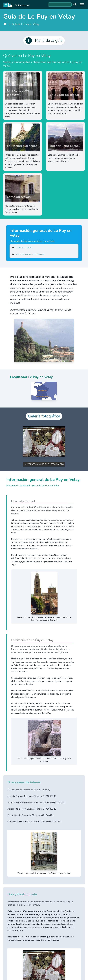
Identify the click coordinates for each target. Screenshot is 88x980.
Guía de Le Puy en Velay (26, 24)
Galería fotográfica (44, 416)
